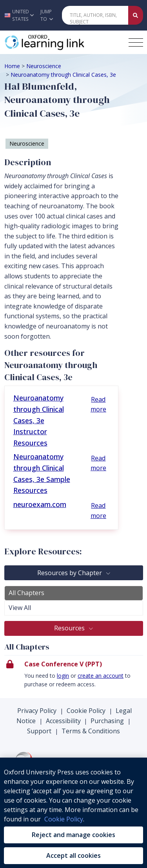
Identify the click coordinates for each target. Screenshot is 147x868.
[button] (18, 15)
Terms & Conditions (91, 731)
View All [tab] (20, 608)
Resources (70, 628)
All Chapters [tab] (26, 593)
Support (39, 731)
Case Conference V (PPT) (63, 664)
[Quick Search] (95, 15)
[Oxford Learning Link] (63, 42)
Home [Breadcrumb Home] (12, 66)
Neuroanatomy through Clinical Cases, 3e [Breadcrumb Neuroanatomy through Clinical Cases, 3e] (63, 75)
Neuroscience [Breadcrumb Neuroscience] (44, 66)
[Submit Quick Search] (136, 15)
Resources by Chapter (70, 573)
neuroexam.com (40, 504)
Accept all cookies (73, 855)
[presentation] (74, 677)
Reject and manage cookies (73, 835)
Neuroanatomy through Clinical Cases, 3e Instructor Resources (39, 420)
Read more (98, 404)
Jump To (47, 15)
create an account (101, 676)
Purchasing (107, 721)
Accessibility (63, 721)
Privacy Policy (37, 711)
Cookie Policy (86, 711)
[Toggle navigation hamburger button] (136, 42)
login (63, 676)
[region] (73, 813)
